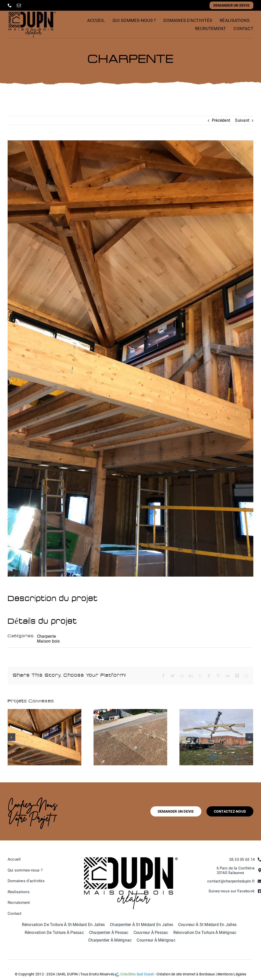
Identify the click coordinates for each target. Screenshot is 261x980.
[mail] (19, 5)
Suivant (242, 120)
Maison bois (48, 641)
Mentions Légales (232, 974)
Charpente (46, 636)
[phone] (10, 5)
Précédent (221, 120)
